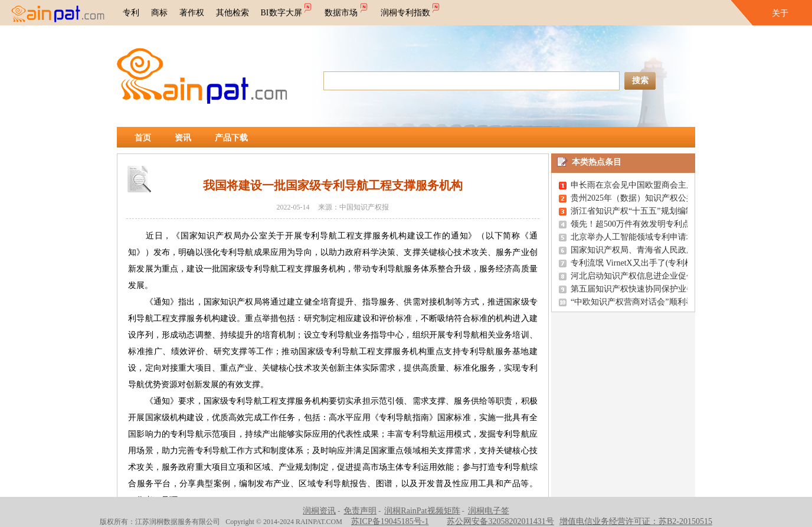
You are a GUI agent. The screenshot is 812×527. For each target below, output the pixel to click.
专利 (131, 13)
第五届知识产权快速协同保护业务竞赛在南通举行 (662, 289)
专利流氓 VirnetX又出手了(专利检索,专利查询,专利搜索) (672, 263)
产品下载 (231, 138)
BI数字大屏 (287, 9)
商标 (159, 13)
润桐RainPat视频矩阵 (422, 511)
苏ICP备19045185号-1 (390, 521)
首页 (143, 138)
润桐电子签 (489, 511)
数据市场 (347, 9)
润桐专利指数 (411, 9)
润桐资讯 (319, 511)
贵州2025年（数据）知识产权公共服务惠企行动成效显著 (674, 198)
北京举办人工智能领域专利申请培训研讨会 (649, 237)
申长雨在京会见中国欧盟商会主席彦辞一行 (649, 185)
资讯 (183, 138)
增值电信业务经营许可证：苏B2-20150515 (636, 521)
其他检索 (233, 13)
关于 (780, 13)
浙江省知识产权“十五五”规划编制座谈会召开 (653, 211)
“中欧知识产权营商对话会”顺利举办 (636, 302)
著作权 (192, 13)
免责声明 (360, 511)
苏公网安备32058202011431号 (500, 521)
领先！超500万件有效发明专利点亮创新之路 (651, 224)
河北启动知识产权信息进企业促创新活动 (645, 276)
